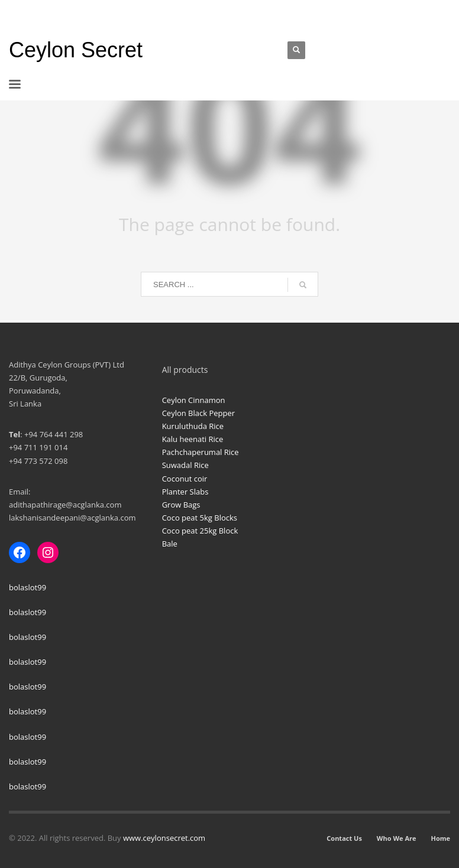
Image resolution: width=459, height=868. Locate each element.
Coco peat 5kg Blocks (200, 518)
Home (440, 838)
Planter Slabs (185, 492)
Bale (170, 544)
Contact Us (344, 838)
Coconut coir (185, 479)
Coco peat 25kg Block (200, 531)
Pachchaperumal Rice (201, 452)
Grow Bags (181, 505)
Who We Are (397, 838)
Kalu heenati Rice (193, 439)
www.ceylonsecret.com (164, 838)
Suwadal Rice (185, 465)
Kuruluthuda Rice (193, 426)
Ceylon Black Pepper (198, 413)
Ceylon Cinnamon (194, 400)
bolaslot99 (28, 587)
